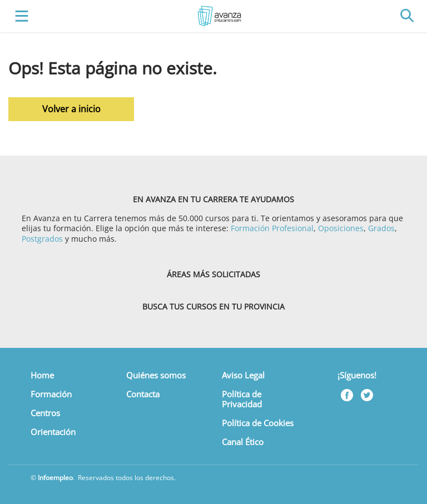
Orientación (53, 432)
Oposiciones (341, 228)
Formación (51, 394)
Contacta (143, 394)
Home (42, 375)
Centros (45, 413)
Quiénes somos (156, 375)
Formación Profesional (272, 228)
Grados (381, 228)
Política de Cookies (258, 423)
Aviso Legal (243, 375)
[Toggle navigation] (19, 16)
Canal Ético (243, 442)
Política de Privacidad (242, 399)
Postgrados (42, 239)
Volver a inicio (71, 109)
